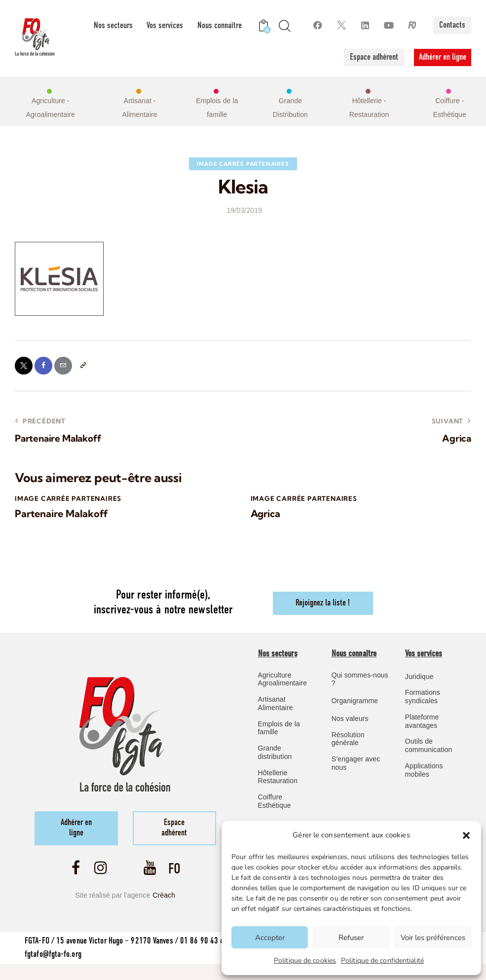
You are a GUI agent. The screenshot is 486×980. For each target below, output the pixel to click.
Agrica (265, 519)
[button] (466, 835)
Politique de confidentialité (382, 961)
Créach (164, 906)
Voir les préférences (433, 938)
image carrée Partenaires (243, 164)
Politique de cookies (305, 961)
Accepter (270, 938)
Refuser (351, 938)
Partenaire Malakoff (60, 519)
